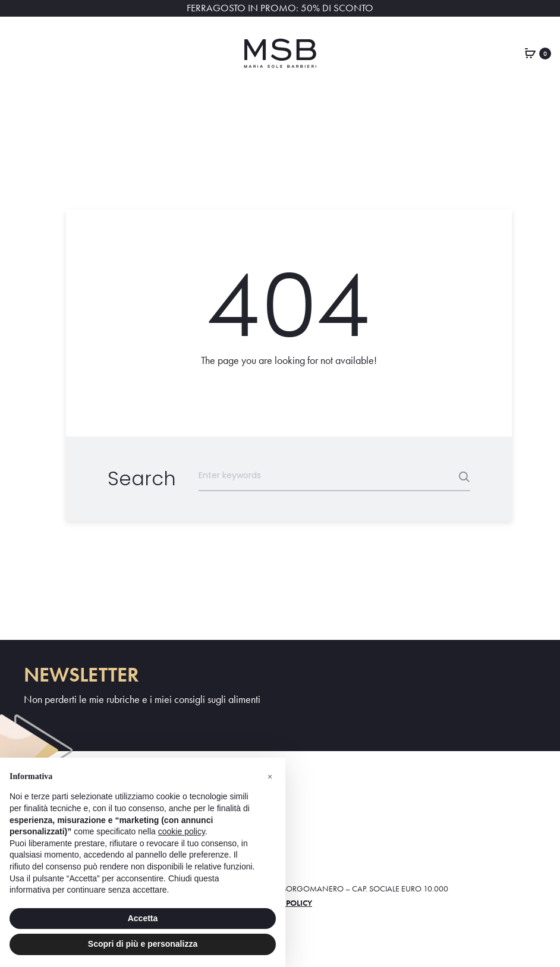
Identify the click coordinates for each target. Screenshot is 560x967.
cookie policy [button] (182, 831)
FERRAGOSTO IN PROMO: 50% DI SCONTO (280, 8)
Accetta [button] (143, 918)
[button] (270, 777)
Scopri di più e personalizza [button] (143, 944)
